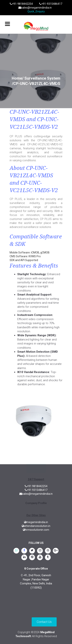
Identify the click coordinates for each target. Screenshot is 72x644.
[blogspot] (48, 551)
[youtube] (40, 558)
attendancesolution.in (36, 526)
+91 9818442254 (36, 486)
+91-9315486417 (51, 4)
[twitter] (32, 551)
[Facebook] (24, 551)
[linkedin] (24, 558)
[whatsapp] (16, 551)
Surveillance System (42, 78)
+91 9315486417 (36, 490)
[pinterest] (32, 558)
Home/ (18, 78)
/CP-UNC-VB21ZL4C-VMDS (36, 84)
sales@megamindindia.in (35, 8)
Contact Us (44, 622)
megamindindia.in (36, 522)
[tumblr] (48, 558)
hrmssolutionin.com (36, 530)
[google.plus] (56, 551)
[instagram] (40, 551)
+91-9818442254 (21, 4)
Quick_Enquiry (36, 11)
